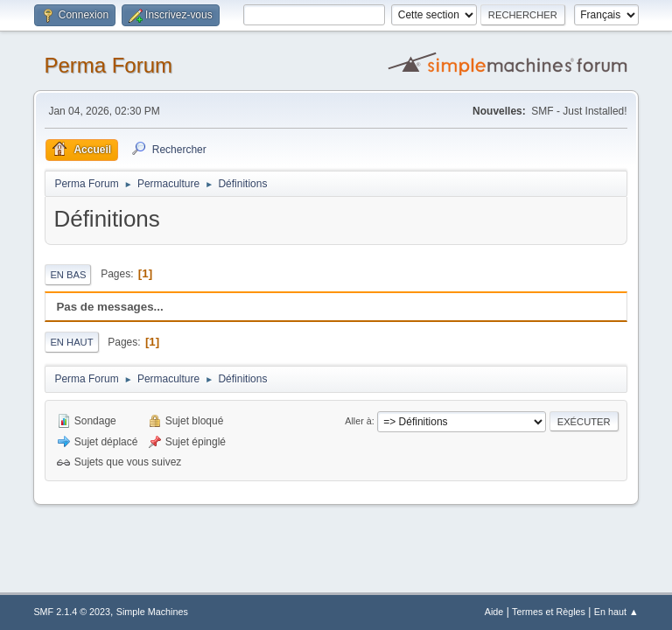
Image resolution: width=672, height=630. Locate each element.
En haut (71, 342)
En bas (68, 275)
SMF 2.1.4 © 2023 (72, 612)
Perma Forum (108, 65)
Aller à (358, 421)
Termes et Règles (549, 612)
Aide (494, 612)
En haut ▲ (616, 612)
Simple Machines (152, 612)
